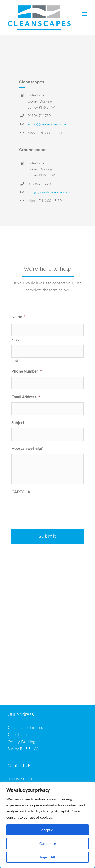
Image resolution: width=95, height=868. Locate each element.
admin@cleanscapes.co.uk (47, 124)
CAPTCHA (21, 492)
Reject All (48, 857)
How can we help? (27, 448)
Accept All (48, 830)
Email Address (26, 397)
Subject (18, 423)
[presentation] (50, 507)
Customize (48, 843)
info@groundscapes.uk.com (49, 192)
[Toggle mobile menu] (85, 14)
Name (18, 316)
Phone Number (26, 371)
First (15, 339)
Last (15, 361)
